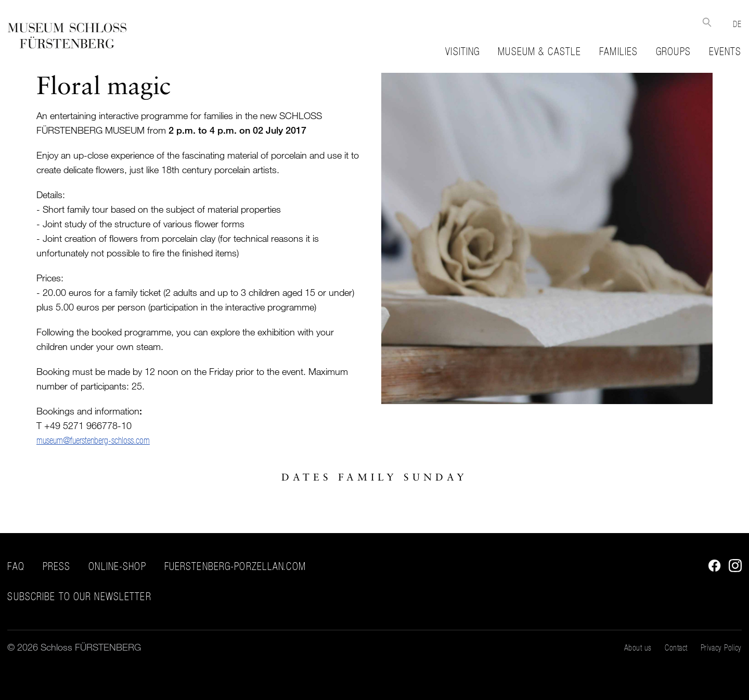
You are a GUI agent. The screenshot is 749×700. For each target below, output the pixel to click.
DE (737, 24)
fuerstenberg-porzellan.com (235, 566)
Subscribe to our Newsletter (79, 597)
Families (618, 51)
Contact (676, 647)
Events (725, 51)
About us (638, 647)
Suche (707, 22)
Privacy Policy (721, 647)
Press (57, 566)
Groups (673, 51)
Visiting (462, 51)
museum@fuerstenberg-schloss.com (93, 440)
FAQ (16, 566)
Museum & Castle (539, 51)
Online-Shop (117, 566)
